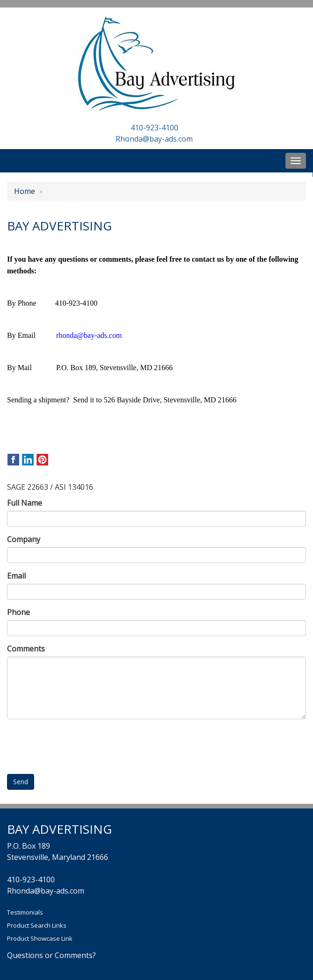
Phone (18, 612)
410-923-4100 (154, 128)
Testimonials (25, 912)
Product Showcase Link (40, 938)
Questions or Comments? (51, 955)
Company (24, 539)
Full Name (25, 503)
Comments (26, 649)
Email (16, 576)
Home (25, 191)
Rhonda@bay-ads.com (154, 139)
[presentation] (78, 744)
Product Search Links (37, 925)
